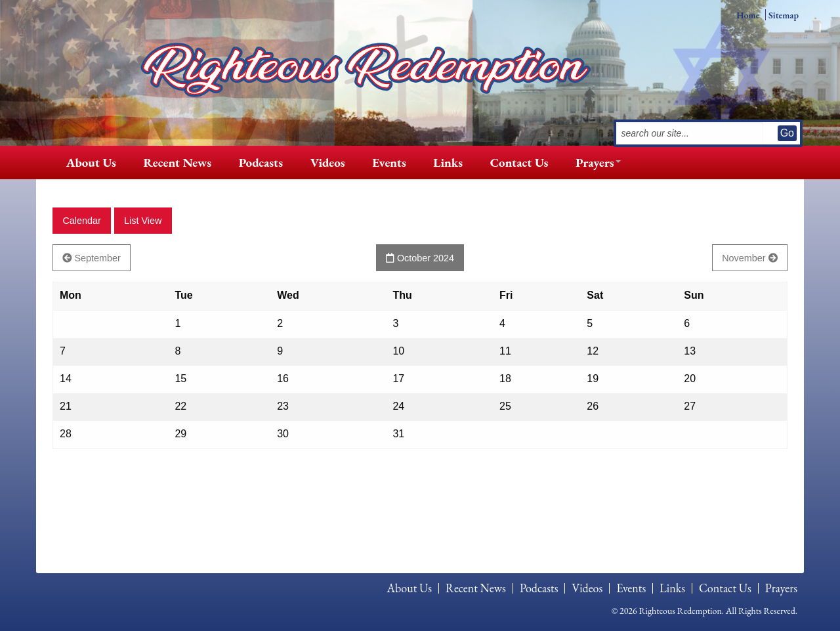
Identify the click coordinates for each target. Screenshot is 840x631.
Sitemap (784, 15)
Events (389, 163)
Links (448, 163)
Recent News (177, 163)
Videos (328, 163)
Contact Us (519, 163)
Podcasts (261, 163)
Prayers (595, 163)
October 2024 (420, 258)
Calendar (81, 221)
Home (748, 15)
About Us (91, 163)
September (91, 258)
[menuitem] (91, 163)
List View (143, 221)
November (749, 258)
